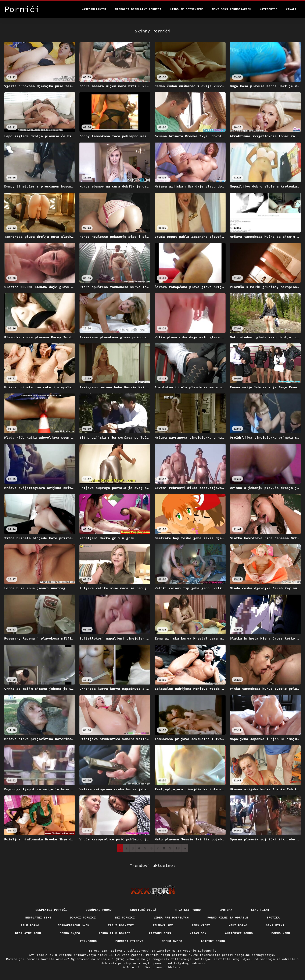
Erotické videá (143, 910)
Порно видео (70, 933)
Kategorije (269, 9)
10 (178, 848)
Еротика (226, 910)
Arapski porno (213, 941)
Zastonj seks (160, 933)
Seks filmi (260, 910)
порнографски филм (74, 925)
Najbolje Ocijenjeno (187, 9)
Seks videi (201, 925)
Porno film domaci (114, 933)
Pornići (134, 967)
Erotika (273, 917)
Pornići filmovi (129, 941)
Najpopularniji (94, 9)
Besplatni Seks (38, 917)
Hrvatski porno (188, 910)
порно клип (281, 933)
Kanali (291, 9)
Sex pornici (125, 917)
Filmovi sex (163, 925)
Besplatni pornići (51, 910)
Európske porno (99, 910)
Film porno (30, 925)
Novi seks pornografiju (232, 9)
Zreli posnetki (121, 925)
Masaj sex (198, 933)
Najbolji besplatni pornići (138, 9)
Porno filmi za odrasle (228, 917)
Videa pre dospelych (171, 917)
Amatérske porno (239, 933)
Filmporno (88, 941)
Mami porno (238, 925)
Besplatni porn (28, 933)
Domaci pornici (83, 917)
